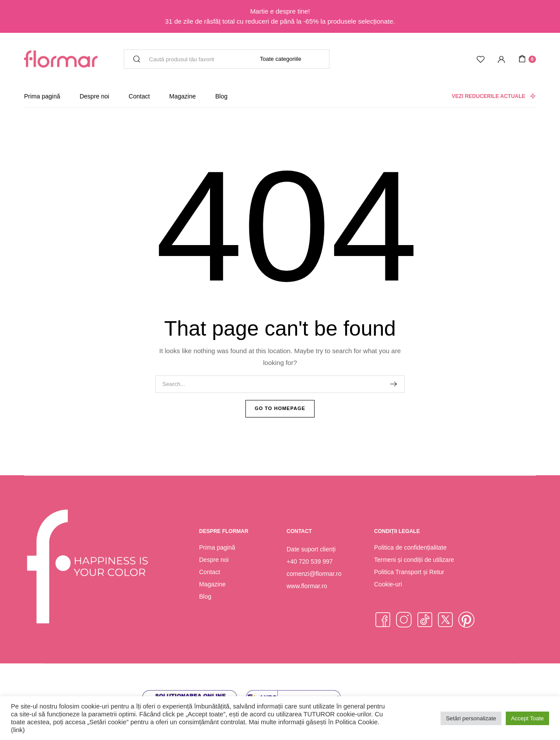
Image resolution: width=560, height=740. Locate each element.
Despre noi (94, 96)
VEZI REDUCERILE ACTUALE (494, 96)
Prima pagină (42, 96)
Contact (139, 96)
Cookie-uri (388, 584)
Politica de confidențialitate (410, 547)
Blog (221, 96)
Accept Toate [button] (527, 718)
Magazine (183, 96)
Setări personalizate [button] (471, 718)
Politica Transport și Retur (409, 572)
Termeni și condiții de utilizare (414, 560)
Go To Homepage (280, 408)
